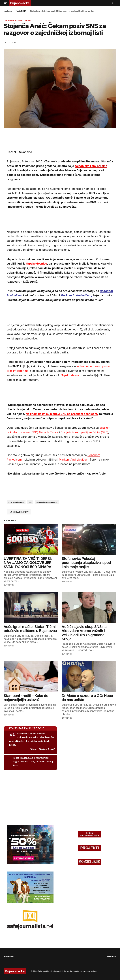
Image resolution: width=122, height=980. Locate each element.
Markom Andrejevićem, (76, 295)
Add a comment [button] (21, 512)
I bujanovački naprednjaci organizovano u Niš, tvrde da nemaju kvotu (34, 762)
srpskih (91, 166)
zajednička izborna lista (47, 502)
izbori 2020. (9, 21)
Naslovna (8, 11)
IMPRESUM (9, 956)
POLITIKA (28, 21)
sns (30, 502)
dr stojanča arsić (16, 502)
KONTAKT (112, 956)
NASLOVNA (21, 11)
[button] (6, 3)
